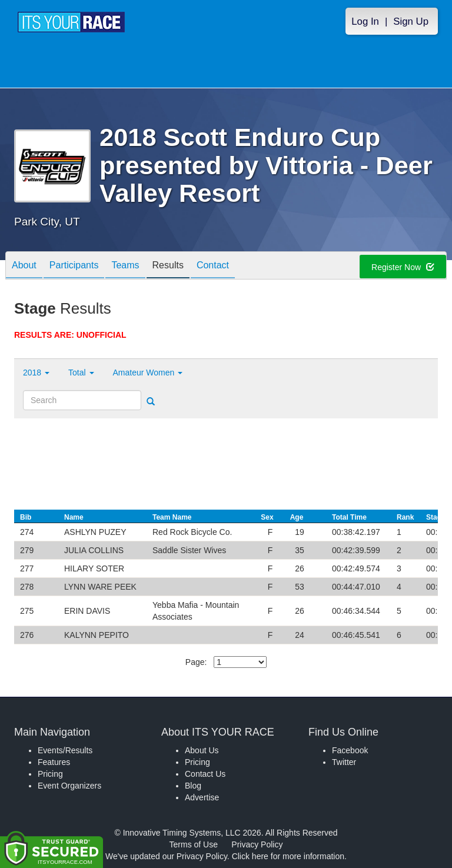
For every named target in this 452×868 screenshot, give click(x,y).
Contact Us (205, 774)
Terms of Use (194, 844)
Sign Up (411, 21)
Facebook (350, 750)
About (24, 266)
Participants (74, 266)
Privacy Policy (257, 844)
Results (168, 266)
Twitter (344, 762)
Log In (365, 21)
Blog (193, 786)
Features (54, 762)
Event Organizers (69, 786)
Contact (213, 266)
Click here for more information (288, 856)
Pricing (50, 774)
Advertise (202, 797)
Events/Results (65, 750)
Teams (125, 266)
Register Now (403, 267)
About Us (202, 750)
